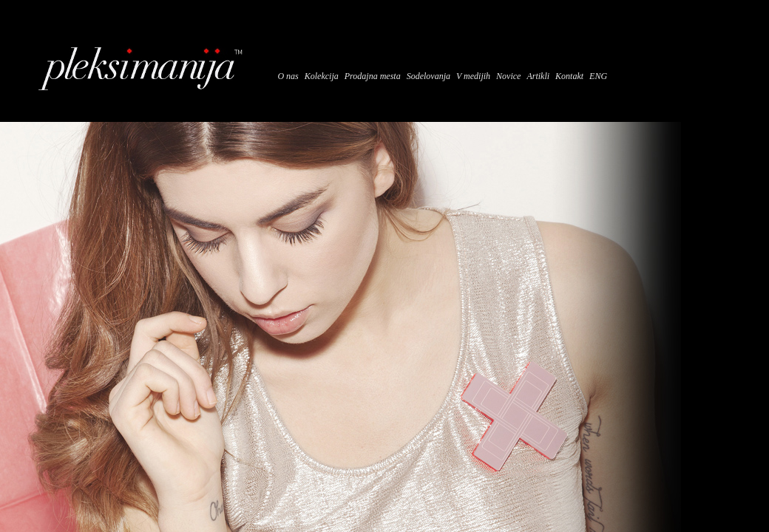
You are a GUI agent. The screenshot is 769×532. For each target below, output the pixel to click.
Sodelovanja (428, 76)
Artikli (538, 76)
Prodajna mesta (373, 76)
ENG (598, 76)
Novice (508, 76)
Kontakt (569, 76)
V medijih (473, 76)
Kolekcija (322, 76)
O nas (288, 76)
